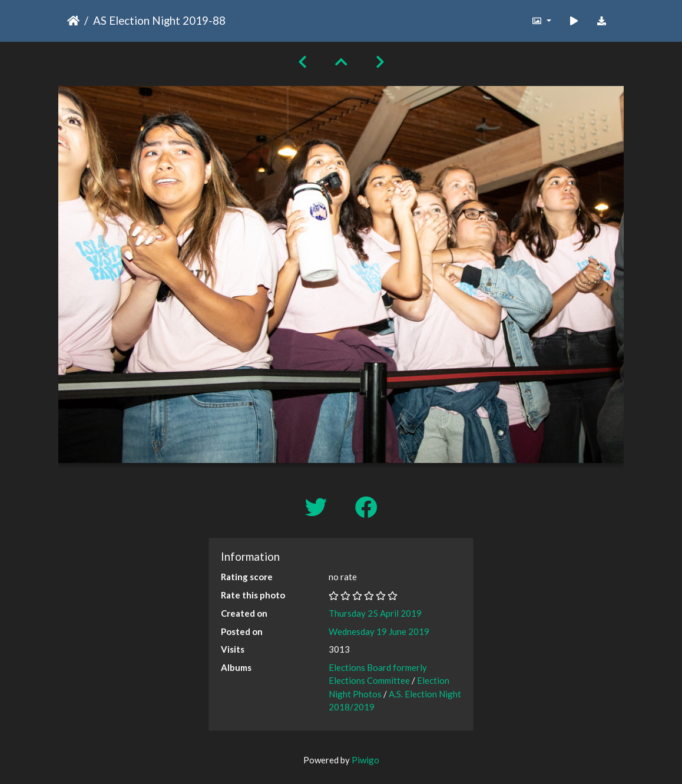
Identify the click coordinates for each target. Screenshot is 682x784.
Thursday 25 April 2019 (375, 613)
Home (73, 21)
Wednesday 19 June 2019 (379, 631)
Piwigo (365, 760)
